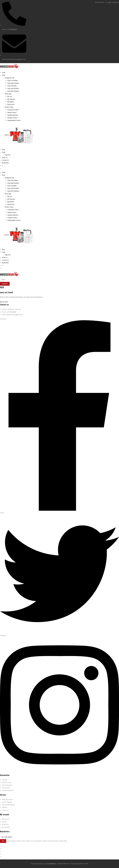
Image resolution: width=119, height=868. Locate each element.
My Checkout (100, 2)
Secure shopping (7, 785)
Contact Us (5, 160)
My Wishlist (11, 102)
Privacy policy (6, 788)
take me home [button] (4, 302)
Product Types (9, 107)
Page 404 (7, 155)
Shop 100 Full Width (13, 88)
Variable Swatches (13, 115)
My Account (11, 104)
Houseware (52, 864)
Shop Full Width (12, 86)
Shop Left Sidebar (13, 80)
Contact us (5, 810)
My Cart (10, 96)
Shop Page (8, 94)
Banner (7, 135)
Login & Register (113, 2)
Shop (4, 75)
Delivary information (8, 790)
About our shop (7, 782)
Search (5, 284)
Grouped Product (12, 118)
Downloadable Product (14, 120)
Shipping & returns (8, 799)
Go (3, 841)
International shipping (9, 805)
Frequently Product (13, 110)
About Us (5, 158)
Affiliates (5, 807)
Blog (3, 149)
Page (4, 152)
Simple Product (12, 112)
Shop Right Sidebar (13, 83)
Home (4, 73)
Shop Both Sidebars (13, 91)
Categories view (9, 78)
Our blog (5, 780)
